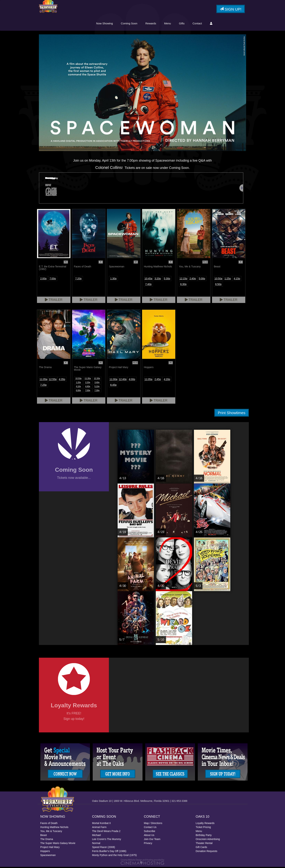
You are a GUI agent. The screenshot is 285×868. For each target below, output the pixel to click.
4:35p (62, 380)
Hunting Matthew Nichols (54, 828)
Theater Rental (204, 844)
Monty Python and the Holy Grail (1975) (115, 856)
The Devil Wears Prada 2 (106, 832)
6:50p (218, 285)
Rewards (151, 24)
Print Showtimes (232, 414)
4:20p (167, 380)
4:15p (237, 280)
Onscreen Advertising (208, 840)
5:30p (167, 280)
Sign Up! (231, 10)
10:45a (148, 280)
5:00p (202, 280)
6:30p (183, 285)
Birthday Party (204, 836)
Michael (97, 836)
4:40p (88, 388)
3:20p (158, 280)
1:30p (113, 280)
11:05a (43, 380)
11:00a (113, 380)
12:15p (183, 280)
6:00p (79, 392)
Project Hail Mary (50, 848)
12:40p (123, 380)
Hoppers (45, 852)
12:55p (53, 380)
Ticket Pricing (203, 828)
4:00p (132, 380)
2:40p (193, 280)
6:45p (113, 386)
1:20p (79, 384)
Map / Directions (153, 824)
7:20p (78, 280)
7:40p (148, 285)
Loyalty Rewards (205, 824)
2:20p (88, 384)
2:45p (158, 380)
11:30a (88, 380)
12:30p (97, 380)
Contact (197, 24)
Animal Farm (99, 828)
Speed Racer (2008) (104, 848)
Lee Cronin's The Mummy (107, 840)
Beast (44, 836)
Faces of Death (49, 824)
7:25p (43, 386)
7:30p (97, 392)
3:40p (97, 384)
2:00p (43, 280)
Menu (168, 24)
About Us (149, 836)
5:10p (97, 388)
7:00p (53, 280)
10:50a (218, 280)
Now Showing (105, 24)
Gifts (182, 24)
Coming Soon (129, 24)
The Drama (47, 840)
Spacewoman (48, 856)
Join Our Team (152, 840)
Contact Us (150, 828)
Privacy (148, 844)
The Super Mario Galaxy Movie (58, 844)
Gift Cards (201, 848)
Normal (96, 844)
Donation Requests (207, 852)
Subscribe (150, 832)
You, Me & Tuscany (51, 832)
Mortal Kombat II (102, 824)
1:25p (228, 280)
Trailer (54, 301)
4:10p (79, 388)
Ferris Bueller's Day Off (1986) (109, 852)
